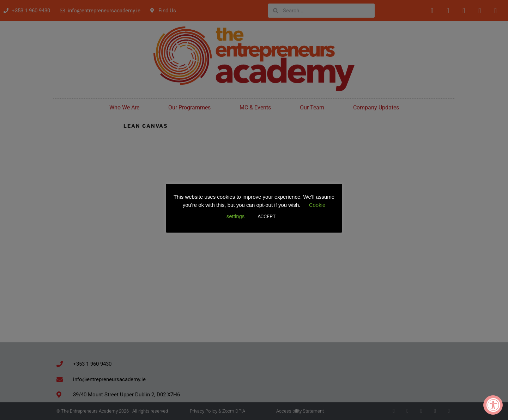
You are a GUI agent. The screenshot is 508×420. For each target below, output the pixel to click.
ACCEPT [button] (267, 216)
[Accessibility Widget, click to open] (493, 405)
